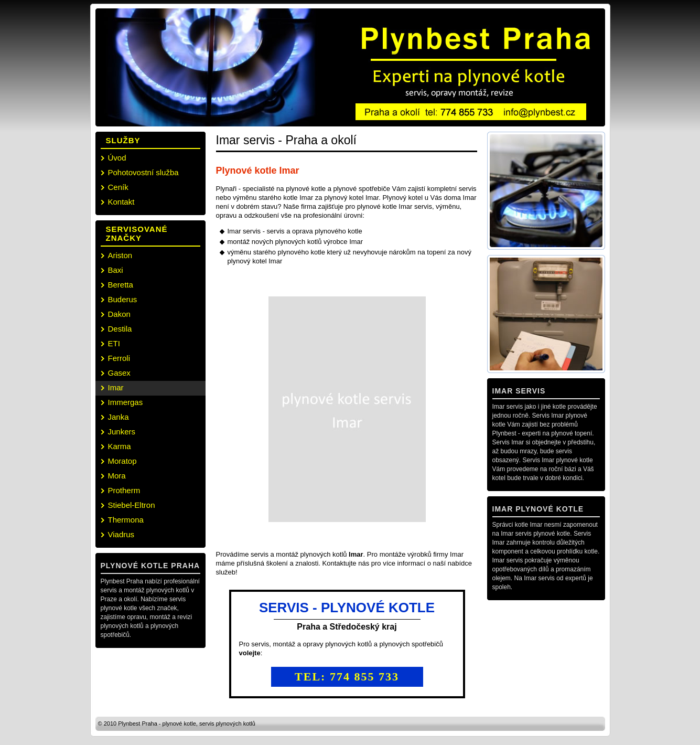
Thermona (126, 520)
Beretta (121, 285)
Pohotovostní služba (143, 172)
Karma (120, 446)
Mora (117, 476)
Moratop (122, 461)
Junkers (122, 432)
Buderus (123, 299)
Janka (119, 417)
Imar (116, 387)
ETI (114, 343)
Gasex (119, 373)
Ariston (120, 255)
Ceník (118, 187)
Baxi (116, 270)
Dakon (119, 314)
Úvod (117, 158)
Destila (120, 329)
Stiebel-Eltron (132, 505)
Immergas (126, 402)
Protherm (124, 490)
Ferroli (119, 358)
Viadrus (121, 534)
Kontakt (121, 202)
